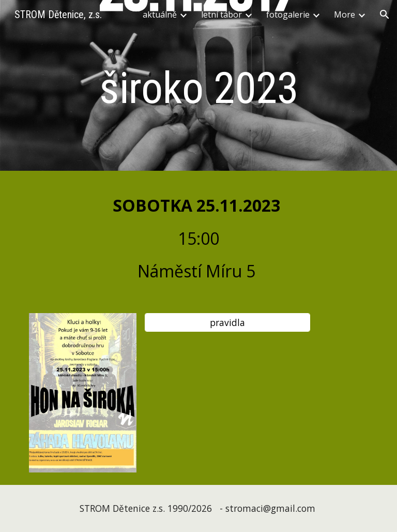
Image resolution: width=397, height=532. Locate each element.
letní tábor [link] (222, 14)
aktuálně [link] (160, 14)
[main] (198, 88)
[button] (385, 14)
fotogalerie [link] (288, 14)
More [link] (345, 14)
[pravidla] (227, 322)
